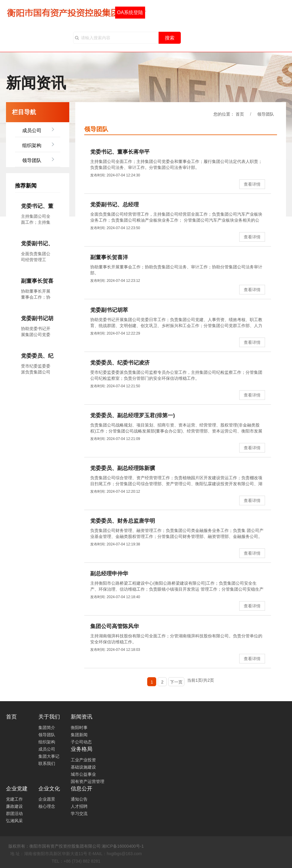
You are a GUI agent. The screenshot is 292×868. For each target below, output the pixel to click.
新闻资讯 (82, 717)
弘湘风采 (14, 821)
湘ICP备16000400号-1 (123, 846)
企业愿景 (47, 799)
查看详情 (252, 184)
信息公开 (82, 789)
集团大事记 (49, 756)
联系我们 (47, 763)
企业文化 (49, 789)
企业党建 (17, 789)
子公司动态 (81, 742)
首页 (11, 717)
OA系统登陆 (130, 12)
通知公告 (79, 799)
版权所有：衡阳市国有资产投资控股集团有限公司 (55, 846)
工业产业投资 (83, 760)
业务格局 (82, 749)
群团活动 (14, 813)
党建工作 (14, 799)
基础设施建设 (83, 767)
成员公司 (32, 130)
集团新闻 (79, 735)
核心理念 (47, 806)
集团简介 (47, 728)
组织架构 (32, 145)
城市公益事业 (83, 774)
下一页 (176, 682)
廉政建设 (14, 806)
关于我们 (49, 717)
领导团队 (32, 160)
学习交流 (79, 813)
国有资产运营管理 (88, 781)
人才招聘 (79, 806)
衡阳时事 (79, 728)
